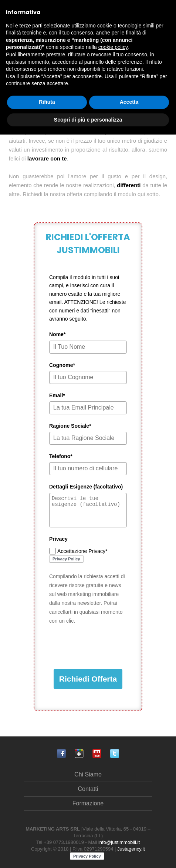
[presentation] (105, 647)
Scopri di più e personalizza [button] (88, 120)
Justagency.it (131, 849)
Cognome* (62, 365)
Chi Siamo (88, 774)
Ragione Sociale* (70, 426)
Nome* (57, 334)
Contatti (88, 789)
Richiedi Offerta (88, 679)
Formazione (88, 803)
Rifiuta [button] (47, 102)
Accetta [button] (129, 102)
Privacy (58, 539)
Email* (57, 395)
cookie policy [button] (113, 47)
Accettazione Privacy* (82, 551)
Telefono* (61, 456)
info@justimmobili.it (119, 842)
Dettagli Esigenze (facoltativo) (86, 487)
